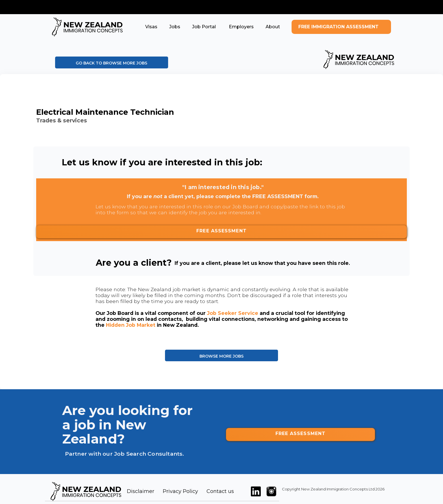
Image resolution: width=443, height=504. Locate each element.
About (273, 27)
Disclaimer (141, 491)
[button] (151, 27)
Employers (241, 27)
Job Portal (204, 27)
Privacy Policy (180, 491)
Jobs (175, 27)
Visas (151, 27)
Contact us (220, 491)
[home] (87, 27)
